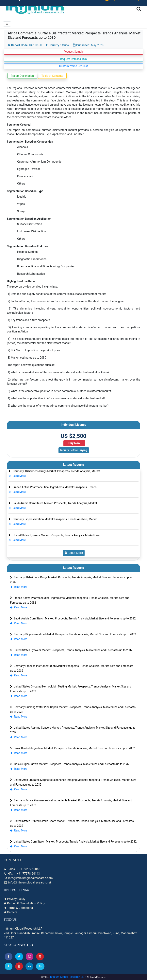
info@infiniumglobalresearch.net (27, 882)
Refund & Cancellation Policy (24, 903)
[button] (9, 957)
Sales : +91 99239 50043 (22, 869)
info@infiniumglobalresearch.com (28, 878)
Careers (10, 912)
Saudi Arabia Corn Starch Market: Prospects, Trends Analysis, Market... (54, 503)
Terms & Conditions (18, 908)
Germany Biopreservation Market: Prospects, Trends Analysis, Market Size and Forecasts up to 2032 (73, 634)
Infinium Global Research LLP (67, 977)
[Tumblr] (9, 966)
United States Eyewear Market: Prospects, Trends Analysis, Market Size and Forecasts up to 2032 (71, 650)
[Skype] (40, 966)
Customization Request (74, 66)
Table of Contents (52, 76)
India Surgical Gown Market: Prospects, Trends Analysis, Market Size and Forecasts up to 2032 (70, 764)
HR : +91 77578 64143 (22, 874)
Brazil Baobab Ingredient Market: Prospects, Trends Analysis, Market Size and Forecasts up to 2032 (73, 748)
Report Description (22, 76)
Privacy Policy (15, 899)
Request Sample (73, 52)
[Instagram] (30, 957)
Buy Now (74, 443)
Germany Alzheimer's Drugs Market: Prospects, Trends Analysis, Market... (55, 471)
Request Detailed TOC (73, 59)
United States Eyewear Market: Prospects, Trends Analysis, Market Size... (55, 535)
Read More (17, 476)
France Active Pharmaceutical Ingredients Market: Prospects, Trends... (54, 487)
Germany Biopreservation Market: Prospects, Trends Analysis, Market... (54, 519)
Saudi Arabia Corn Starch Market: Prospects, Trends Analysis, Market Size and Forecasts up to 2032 (73, 618)
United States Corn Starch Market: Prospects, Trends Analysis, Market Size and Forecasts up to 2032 (73, 842)
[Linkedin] (29, 966)
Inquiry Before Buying (74, 450)
